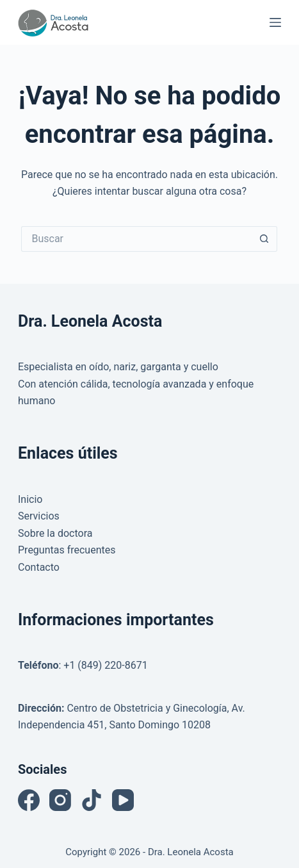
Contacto (39, 567)
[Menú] (275, 22)
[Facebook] (29, 800)
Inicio (30, 499)
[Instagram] (60, 800)
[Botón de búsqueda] (264, 239)
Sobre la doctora (55, 533)
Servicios (39, 516)
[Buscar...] (136, 239)
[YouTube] (123, 800)
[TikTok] (92, 800)
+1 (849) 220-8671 (105, 665)
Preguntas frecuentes (67, 550)
